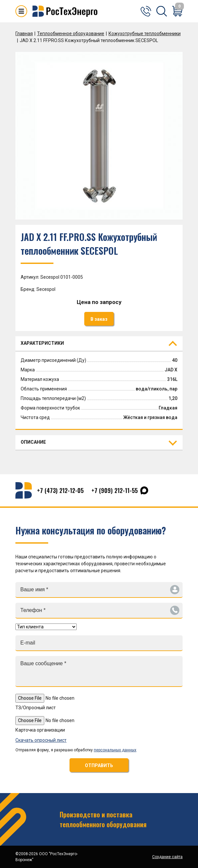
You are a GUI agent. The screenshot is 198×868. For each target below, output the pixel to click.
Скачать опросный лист (41, 740)
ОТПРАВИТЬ (99, 765)
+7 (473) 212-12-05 (60, 490)
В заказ (99, 319)
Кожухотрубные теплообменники (145, 34)
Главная (24, 34)
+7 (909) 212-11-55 (115, 490)
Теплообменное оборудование (71, 34)
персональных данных (115, 750)
